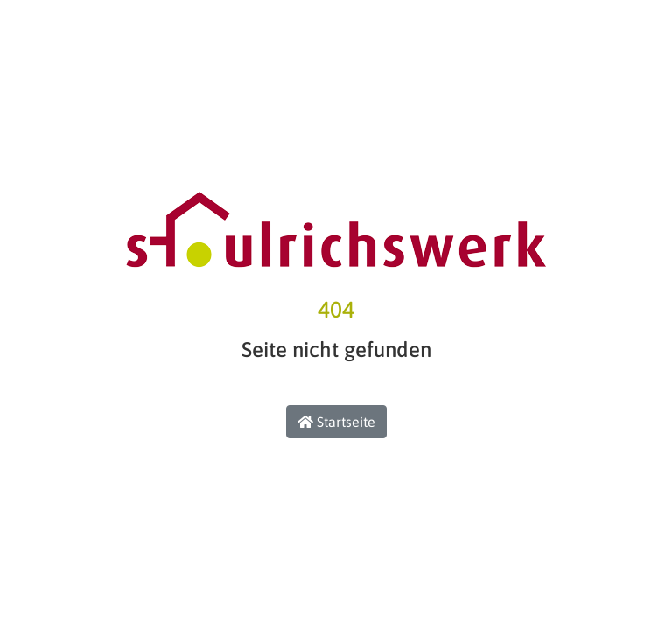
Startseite (336, 422)
